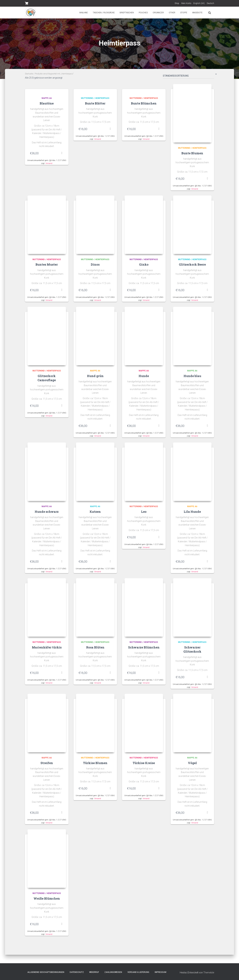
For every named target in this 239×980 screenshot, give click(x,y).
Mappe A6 (47, 98)
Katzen (95, 513)
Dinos (95, 265)
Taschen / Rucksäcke (104, 13)
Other (172, 13)
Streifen (47, 765)
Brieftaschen (127, 13)
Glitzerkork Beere (192, 265)
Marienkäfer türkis (47, 649)
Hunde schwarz (47, 513)
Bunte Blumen (192, 153)
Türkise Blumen (95, 765)
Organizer (158, 13)
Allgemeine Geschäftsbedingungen (46, 972)
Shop (177, 3)
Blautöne (47, 103)
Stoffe (184, 13)
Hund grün (95, 377)
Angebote (197, 13)
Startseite (29, 74)
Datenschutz (77, 972)
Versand (49, 163)
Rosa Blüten (95, 649)
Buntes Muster (47, 265)
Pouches (143, 13)
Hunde (144, 377)
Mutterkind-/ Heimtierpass (95, 98)
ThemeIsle (209, 973)
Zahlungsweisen (113, 972)
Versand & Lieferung (138, 972)
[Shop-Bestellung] (188, 76)
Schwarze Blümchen (144, 649)
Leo (144, 513)
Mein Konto (186, 3)
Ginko (144, 265)
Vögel (192, 765)
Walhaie (84, 13)
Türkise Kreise (144, 765)
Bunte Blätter (95, 103)
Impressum (160, 972)
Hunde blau (192, 377)
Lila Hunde (192, 513)
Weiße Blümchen (47, 901)
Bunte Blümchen (144, 103)
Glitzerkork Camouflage (47, 379)
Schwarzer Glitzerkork (192, 651)
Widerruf (94, 972)
